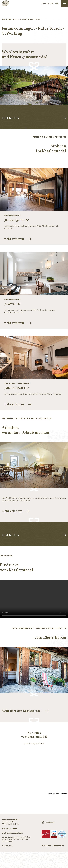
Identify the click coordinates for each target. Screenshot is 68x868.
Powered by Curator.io (57, 794)
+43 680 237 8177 (9, 829)
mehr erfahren (17, 239)
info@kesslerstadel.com (12, 833)
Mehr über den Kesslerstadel (25, 711)
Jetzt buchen (50, 4)
